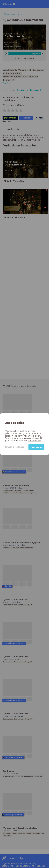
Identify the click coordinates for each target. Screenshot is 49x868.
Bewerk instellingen (15, 447)
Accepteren (36, 447)
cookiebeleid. (34, 441)
